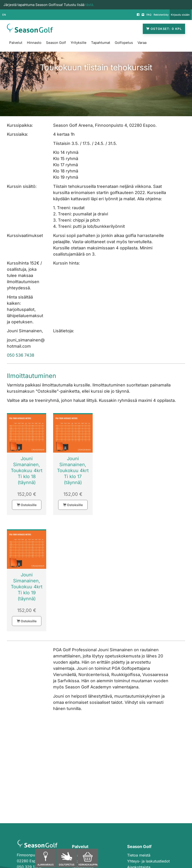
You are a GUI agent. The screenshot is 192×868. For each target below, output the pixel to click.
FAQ (149, 15)
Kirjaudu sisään (180, 15)
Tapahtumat (101, 43)
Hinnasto (34, 43)
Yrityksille (79, 43)
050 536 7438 (21, 355)
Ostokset (164, 29)
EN (4, 15)
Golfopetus (124, 43)
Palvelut (16, 43)
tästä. (90, 5)
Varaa (142, 43)
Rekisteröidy (161, 15)
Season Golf (56, 43)
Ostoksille (27, 505)
